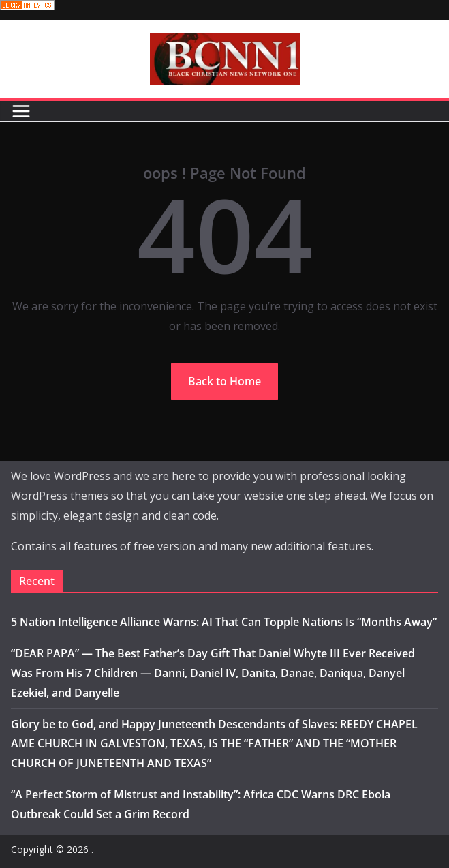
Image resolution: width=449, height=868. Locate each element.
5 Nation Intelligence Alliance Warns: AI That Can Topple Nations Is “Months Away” (224, 622)
